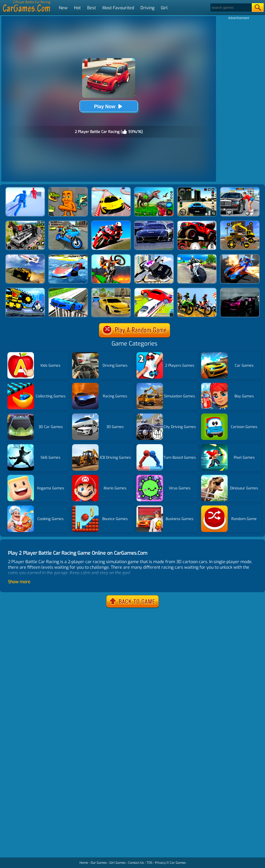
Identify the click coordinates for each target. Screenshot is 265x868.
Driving (147, 8)
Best (92, 8)
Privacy (160, 863)
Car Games (178, 863)
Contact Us (136, 863)
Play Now (109, 106)
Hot (77, 8)
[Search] (231, 8)
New (63, 8)
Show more (19, 582)
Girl (164, 8)
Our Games (99, 863)
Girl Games (118, 863)
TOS (149, 863)
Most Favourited (118, 8)
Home (84, 863)
